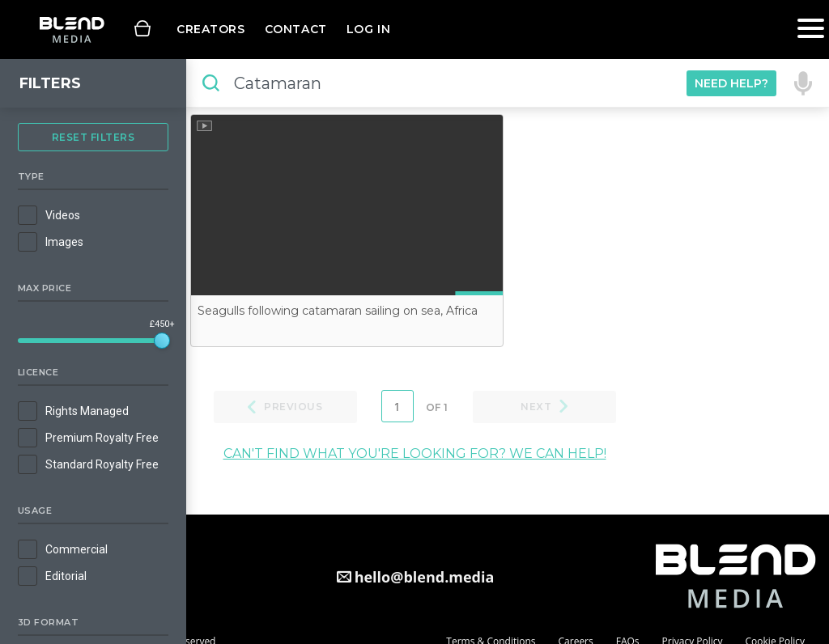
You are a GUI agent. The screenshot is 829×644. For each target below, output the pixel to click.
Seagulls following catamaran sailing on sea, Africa (338, 311)
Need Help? (731, 83)
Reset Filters (94, 137)
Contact (296, 29)
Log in (368, 29)
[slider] (162, 341)
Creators (211, 29)
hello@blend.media (425, 577)
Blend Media (72, 30)
